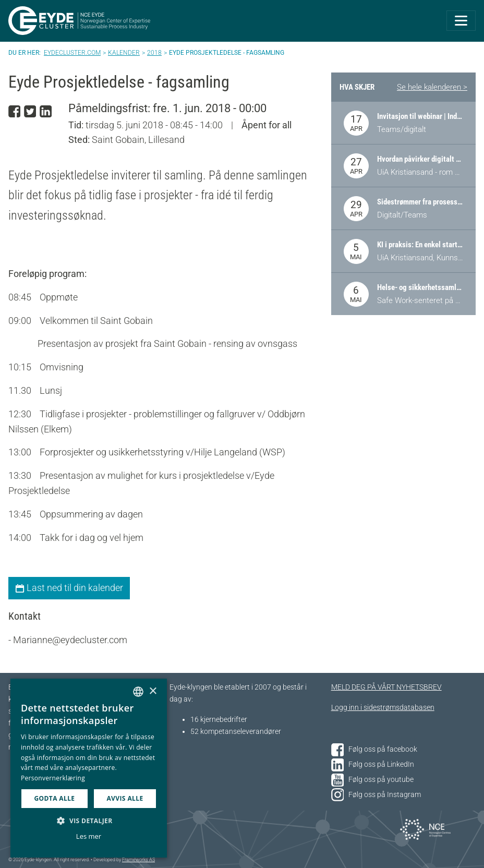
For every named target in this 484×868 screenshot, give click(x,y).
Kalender (124, 53)
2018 (154, 53)
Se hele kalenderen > (432, 87)
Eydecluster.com (72, 53)
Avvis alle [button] (125, 798)
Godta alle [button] (54, 798)
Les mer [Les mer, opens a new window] (89, 836)
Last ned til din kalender (69, 588)
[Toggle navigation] (461, 21)
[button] (89, 821)
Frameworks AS (138, 860)
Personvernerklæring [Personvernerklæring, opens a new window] (53, 778)
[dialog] (89, 768)
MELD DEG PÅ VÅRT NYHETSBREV (386, 687)
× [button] (153, 691)
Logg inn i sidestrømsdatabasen (383, 708)
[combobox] (138, 692)
